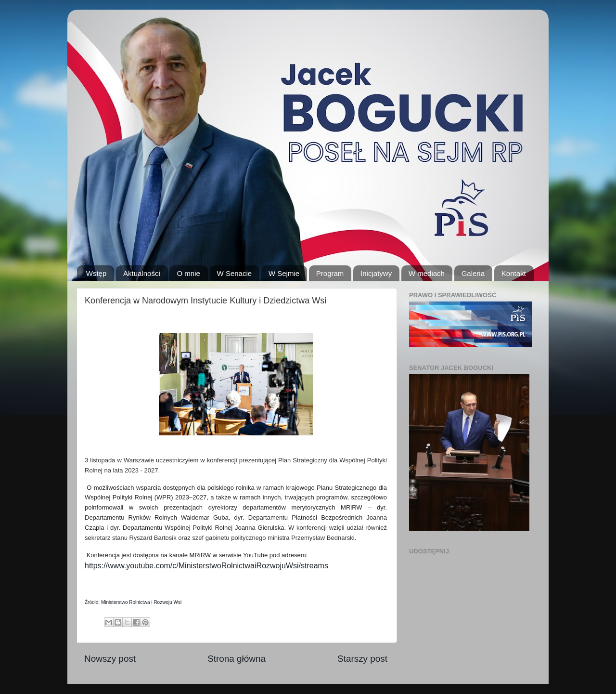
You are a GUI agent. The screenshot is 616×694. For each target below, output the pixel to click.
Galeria (473, 273)
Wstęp (96, 273)
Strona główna (237, 659)
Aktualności (142, 273)
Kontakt (514, 273)
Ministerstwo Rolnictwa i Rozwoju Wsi (141, 602)
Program (330, 273)
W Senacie (235, 273)
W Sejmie (284, 273)
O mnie (188, 273)
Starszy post (362, 659)
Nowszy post (110, 659)
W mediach (427, 273)
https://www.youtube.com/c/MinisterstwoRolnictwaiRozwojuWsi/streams (206, 566)
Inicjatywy (376, 273)
